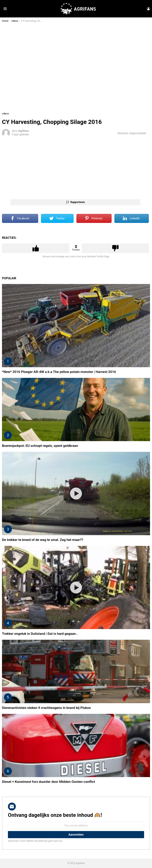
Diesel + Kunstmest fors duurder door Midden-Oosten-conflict (48, 782)
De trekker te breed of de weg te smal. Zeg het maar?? (43, 540)
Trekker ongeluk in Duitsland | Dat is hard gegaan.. (40, 634)
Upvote (36, 248)
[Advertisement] (76, 167)
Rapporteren (78, 202)
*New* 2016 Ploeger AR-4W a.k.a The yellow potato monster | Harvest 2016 (59, 372)
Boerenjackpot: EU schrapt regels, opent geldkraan (40, 446)
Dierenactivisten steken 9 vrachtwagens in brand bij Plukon (46, 708)
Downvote (115, 248)
